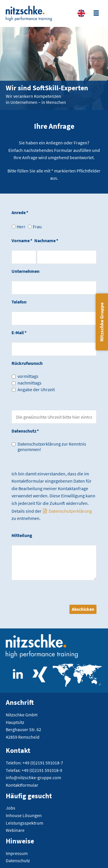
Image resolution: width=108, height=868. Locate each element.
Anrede (20, 212)
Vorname (22, 240)
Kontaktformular (22, 785)
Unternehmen (25, 271)
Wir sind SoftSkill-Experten (47, 88)
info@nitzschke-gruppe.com (33, 777)
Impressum (17, 853)
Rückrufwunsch (27, 363)
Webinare (15, 830)
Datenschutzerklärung (70, 511)
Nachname (46, 240)
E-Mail (19, 332)
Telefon (19, 302)
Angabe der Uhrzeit (36, 390)
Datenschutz (25, 431)
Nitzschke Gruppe (102, 322)
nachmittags (30, 383)
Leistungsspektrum (24, 823)
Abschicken (83, 609)
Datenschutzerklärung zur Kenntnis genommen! (52, 447)
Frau (37, 227)
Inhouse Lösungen (24, 815)
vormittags (28, 376)
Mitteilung (22, 535)
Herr (21, 227)
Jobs (11, 808)
